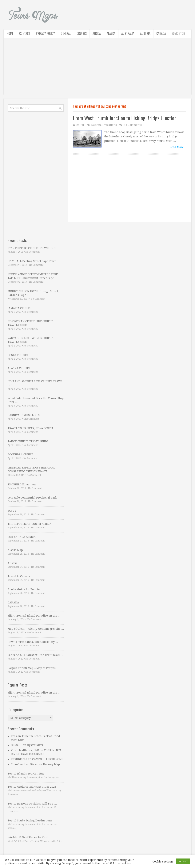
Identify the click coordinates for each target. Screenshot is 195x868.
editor (80, 125)
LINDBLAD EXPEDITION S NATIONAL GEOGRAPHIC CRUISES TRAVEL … (31, 469)
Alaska (111, 33)
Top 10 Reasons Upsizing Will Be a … (32, 804)
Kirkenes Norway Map (45, 764)
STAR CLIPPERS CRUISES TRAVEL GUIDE (33, 248)
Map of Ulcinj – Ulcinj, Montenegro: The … (36, 629)
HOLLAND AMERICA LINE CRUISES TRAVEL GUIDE (35, 383)
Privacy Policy (45, 33)
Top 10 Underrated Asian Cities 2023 (32, 787)
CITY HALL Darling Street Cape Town (32, 261)
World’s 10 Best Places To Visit (28, 837)
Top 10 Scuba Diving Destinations (30, 820)
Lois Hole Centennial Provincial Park (32, 498)
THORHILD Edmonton (22, 484)
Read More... (178, 147)
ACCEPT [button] (183, 861)
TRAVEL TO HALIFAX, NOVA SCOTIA (31, 428)
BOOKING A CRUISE (20, 454)
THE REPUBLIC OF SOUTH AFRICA (30, 524)
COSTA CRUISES (18, 355)
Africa (97, 33)
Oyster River (35, 745)
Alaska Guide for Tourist (24, 589)
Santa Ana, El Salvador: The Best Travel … (35, 655)
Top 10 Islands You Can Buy (26, 774)
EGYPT (12, 511)
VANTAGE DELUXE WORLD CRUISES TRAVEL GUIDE (31, 340)
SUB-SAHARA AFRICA (22, 537)
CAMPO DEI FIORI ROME (48, 759)
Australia (128, 33)
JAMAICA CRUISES (19, 308)
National (97, 125)
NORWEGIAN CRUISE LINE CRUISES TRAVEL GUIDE (31, 323)
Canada (161, 33)
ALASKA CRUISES (19, 368)
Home (10, 33)
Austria (145, 33)
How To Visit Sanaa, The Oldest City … (33, 642)
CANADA (13, 602)
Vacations (110, 125)
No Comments (133, 125)
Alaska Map (15, 550)
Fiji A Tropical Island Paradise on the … (34, 616)
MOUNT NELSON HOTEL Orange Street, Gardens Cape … (33, 293)
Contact (25, 33)
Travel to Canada (19, 576)
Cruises (82, 33)
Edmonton (178, 33)
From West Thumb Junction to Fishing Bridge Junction (125, 118)
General (66, 33)
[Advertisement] (97, 68)
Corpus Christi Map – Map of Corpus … (33, 668)
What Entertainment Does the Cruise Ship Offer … (36, 400)
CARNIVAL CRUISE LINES (24, 415)
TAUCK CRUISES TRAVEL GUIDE (28, 441)
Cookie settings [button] (163, 862)
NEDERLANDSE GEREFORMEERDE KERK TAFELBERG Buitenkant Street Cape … (33, 276)
